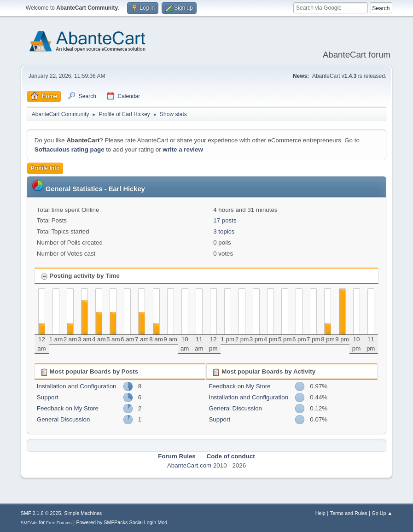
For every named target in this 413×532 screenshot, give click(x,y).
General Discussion (64, 419)
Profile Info (45, 168)
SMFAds (29, 523)
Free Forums (59, 523)
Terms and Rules (349, 513)
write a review (183, 149)
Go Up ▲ (382, 513)
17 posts (225, 220)
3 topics (224, 231)
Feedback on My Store (68, 408)
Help (320, 513)
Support (48, 397)
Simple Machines (83, 513)
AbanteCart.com (189, 465)
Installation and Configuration (77, 386)
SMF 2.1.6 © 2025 (41, 513)
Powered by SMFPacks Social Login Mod (122, 522)
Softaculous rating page (70, 149)
